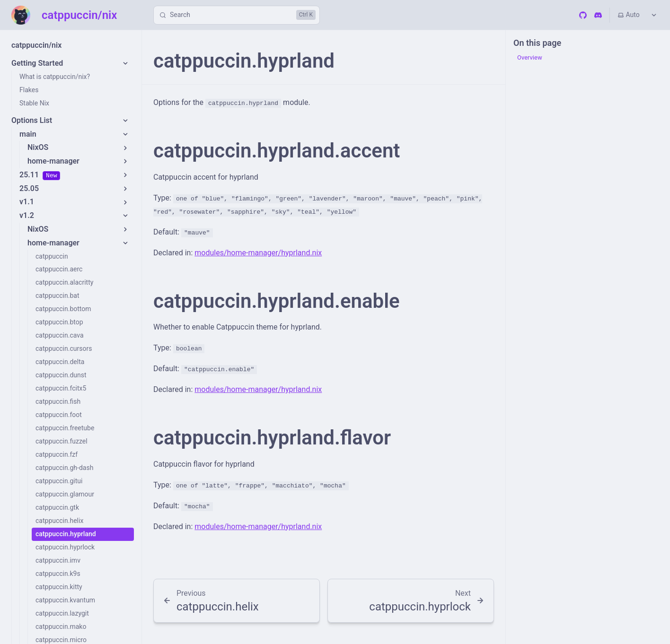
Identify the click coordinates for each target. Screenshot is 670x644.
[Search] (237, 15)
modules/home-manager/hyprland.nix (258, 253)
